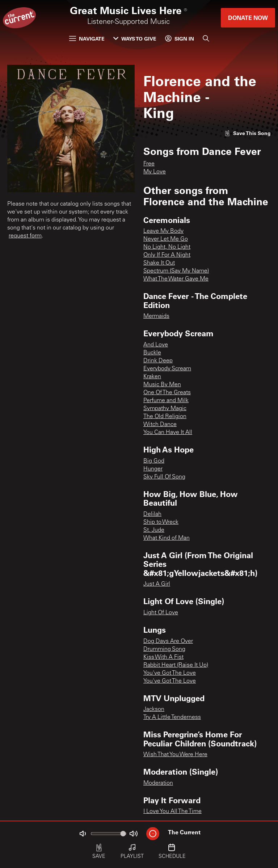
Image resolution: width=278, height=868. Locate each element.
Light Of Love (161, 613)
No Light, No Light (167, 247)
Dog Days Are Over (168, 641)
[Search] (206, 38)
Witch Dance (160, 425)
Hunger (153, 469)
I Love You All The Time (172, 812)
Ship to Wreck (161, 522)
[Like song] (248, 133)
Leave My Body (163, 231)
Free (149, 164)
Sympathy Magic (165, 409)
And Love (156, 345)
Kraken (152, 377)
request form (25, 236)
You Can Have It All (168, 433)
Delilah (152, 514)
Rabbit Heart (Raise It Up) (176, 665)
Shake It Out (159, 263)
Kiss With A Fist (163, 657)
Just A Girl (157, 584)
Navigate (87, 39)
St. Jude (154, 530)
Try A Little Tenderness (172, 717)
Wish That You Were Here (175, 755)
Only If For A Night (167, 255)
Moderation (158, 783)
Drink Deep (158, 361)
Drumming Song (164, 649)
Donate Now (248, 18)
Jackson (154, 709)
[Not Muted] (83, 834)
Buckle (152, 353)
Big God (154, 461)
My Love (155, 172)
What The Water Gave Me (176, 279)
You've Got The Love (170, 673)
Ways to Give (135, 39)
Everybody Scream (167, 369)
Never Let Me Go (166, 239)
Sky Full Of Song (164, 477)
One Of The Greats (167, 393)
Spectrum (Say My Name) (176, 271)
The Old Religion (165, 417)
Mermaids (156, 316)
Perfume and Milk (166, 401)
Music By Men (162, 385)
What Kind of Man (167, 538)
